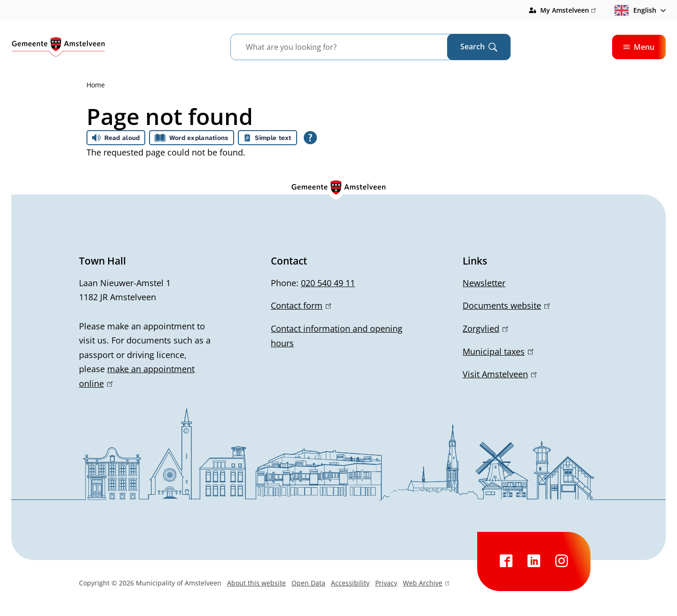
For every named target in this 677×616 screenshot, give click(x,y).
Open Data (308, 583)
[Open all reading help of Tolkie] (310, 138)
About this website (256, 583)
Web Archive (426, 584)
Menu (639, 47)
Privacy (386, 583)
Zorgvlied (485, 328)
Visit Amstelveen (500, 374)
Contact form (301, 305)
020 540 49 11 (328, 283)
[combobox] (350, 47)
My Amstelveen (568, 10)
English (635, 10)
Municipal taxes (498, 351)
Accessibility (350, 583)
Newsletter (484, 283)
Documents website (506, 305)
